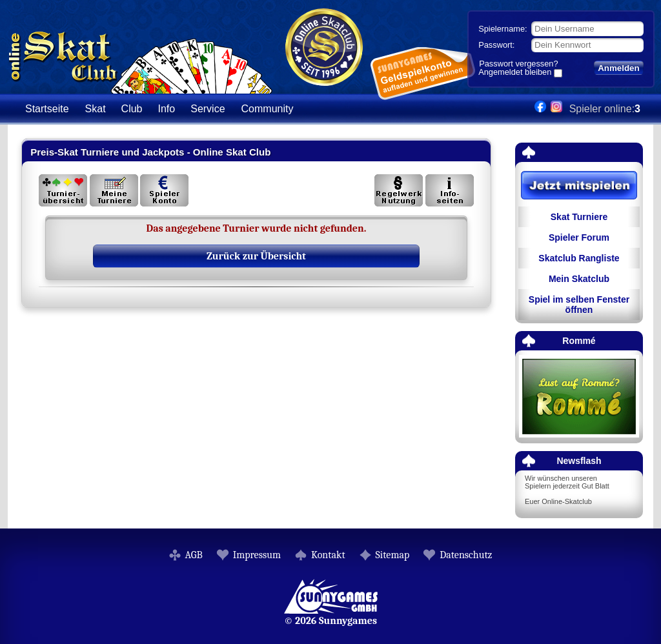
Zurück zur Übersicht (256, 256)
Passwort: (496, 45)
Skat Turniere (579, 217)
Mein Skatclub (579, 279)
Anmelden (618, 68)
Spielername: (503, 29)
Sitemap (393, 555)
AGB (194, 555)
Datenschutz (466, 555)
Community (268, 109)
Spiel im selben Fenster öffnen (579, 305)
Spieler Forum (579, 237)
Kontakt (328, 555)
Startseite (47, 109)
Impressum (257, 555)
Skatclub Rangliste (579, 258)
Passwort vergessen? (518, 64)
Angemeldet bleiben (515, 73)
